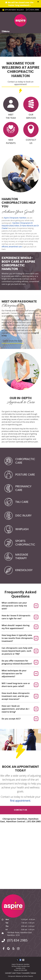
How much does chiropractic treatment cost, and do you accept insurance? (16, 696)
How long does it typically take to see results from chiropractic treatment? (17, 638)
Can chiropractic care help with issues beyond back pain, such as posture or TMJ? (17, 651)
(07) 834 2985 (32, 10)
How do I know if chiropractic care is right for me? (16, 617)
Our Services (31, 108)
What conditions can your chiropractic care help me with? (14, 606)
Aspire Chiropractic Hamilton (15, 218)
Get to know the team (13, 341)
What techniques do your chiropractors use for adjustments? (14, 674)
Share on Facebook (21, 960)
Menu (6, 31)
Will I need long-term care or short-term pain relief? (16, 685)
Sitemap (33, 973)
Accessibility (26, 973)
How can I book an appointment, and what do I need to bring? (15, 709)
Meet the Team (11, 108)
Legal (14, 973)
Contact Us (31, 133)
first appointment (20, 801)
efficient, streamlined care (12, 247)
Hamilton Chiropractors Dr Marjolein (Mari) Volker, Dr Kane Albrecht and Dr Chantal (20, 226)
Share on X (18, 960)
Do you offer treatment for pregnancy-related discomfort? (17, 662)
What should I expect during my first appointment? (16, 627)
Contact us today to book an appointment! (21, 83)
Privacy (19, 973)
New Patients (11, 133)
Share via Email (24, 960)
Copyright (8, 973)
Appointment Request (13, 10)
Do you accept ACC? (11, 719)
